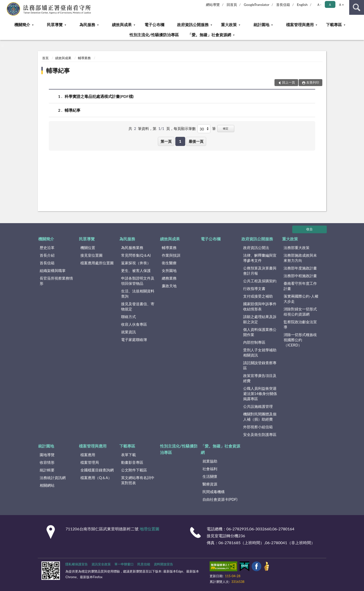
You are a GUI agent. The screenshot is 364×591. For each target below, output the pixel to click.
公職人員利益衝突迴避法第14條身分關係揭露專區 (260, 394)
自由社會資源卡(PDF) (220, 499)
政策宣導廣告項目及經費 (260, 378)
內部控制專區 (254, 342)
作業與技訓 (171, 255)
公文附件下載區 (134, 470)
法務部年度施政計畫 (300, 268)
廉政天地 (169, 286)
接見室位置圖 (91, 255)
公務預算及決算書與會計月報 (260, 271)
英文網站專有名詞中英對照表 (138, 480)
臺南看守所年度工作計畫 (300, 286)
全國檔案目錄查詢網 (97, 470)
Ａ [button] (330, 5)
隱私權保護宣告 (77, 564)
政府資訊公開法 (256, 248)
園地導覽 (47, 455)
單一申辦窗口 (124, 564)
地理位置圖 (149, 529)
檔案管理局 (90, 462)
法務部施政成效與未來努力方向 (300, 258)
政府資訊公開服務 (193, 25)
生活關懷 (210, 476)
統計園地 (261, 25)
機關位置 (88, 248)
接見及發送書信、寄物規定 (138, 306)
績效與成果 (122, 25)
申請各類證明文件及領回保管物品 (138, 281)
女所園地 (169, 270)
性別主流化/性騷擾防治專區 (154, 35)
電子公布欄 (154, 25)
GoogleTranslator (257, 5)
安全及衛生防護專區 (260, 434)
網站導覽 (213, 5)
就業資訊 (128, 332)
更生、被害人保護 (136, 270)
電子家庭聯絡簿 (134, 340)
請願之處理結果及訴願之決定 (260, 319)
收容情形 (47, 462)
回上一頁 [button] (289, 82)
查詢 (357, 7)
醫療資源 (210, 484)
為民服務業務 (132, 248)
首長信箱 (283, 5)
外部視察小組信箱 (258, 427)
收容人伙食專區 (134, 324)
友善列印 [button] (313, 82)
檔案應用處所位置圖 (97, 263)
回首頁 (232, 5)
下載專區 (334, 25)
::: (4, 4)
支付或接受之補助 (258, 296)
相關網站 (47, 485)
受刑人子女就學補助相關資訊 (260, 352)
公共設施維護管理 (258, 406)
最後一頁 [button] (196, 141)
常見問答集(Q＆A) (136, 255)
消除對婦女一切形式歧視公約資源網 (300, 312)
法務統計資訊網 (53, 478)
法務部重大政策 (297, 248)
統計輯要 (47, 470)
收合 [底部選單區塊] (309, 229)
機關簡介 (22, 25)
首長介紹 (47, 255)
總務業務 (169, 278)
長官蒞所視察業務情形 (56, 281)
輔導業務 (84, 58)
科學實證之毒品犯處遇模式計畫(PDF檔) (99, 96)
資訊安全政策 (101, 564)
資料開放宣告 (164, 564)
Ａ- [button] (319, 5)
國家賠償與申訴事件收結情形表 (260, 306)
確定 (226, 128)
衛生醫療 (169, 263)
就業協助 (210, 461)
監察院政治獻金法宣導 (300, 324)
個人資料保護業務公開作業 (260, 332)
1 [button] (180, 141)
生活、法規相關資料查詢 (138, 294)
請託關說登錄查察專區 (260, 365)
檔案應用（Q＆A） (96, 478)
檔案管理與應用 (300, 25)
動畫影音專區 (132, 462)
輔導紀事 (58, 70)
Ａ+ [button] (341, 5)
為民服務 (87, 25)
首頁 (45, 58)
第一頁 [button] (166, 141)
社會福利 (210, 469)
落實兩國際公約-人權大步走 (301, 299)
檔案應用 (88, 455)
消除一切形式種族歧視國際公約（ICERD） (300, 340)
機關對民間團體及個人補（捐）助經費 (260, 417)
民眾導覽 (55, 25)
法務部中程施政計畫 (300, 276)
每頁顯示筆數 (185, 128)
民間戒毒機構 (214, 492)
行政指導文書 (254, 288)
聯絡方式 (128, 317)
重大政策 (229, 25)
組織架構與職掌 (53, 270)
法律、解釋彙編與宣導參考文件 (260, 258)
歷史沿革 (47, 248)
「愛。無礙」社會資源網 (209, 35)
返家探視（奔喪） (136, 263)
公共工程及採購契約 (260, 281)
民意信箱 (144, 564)
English (302, 5)
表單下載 (128, 455)
